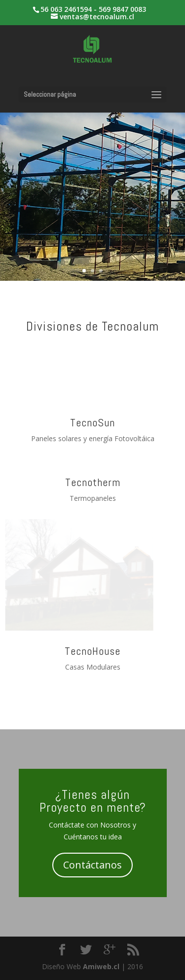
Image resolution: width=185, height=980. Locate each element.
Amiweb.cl (101, 966)
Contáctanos (92, 865)
